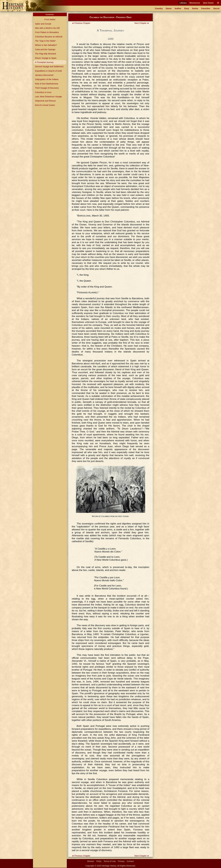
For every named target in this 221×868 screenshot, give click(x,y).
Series (195, 8)
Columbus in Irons (43, 92)
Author (178, 8)
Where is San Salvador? (46, 45)
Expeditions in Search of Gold (48, 71)
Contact (130, 861)
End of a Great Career (45, 105)
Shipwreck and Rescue (45, 101)
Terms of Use (110, 861)
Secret (216, 8)
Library (183, 3)
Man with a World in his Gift (47, 28)
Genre (169, 8)
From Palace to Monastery (47, 32)
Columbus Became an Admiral (49, 37)
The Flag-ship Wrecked (45, 54)
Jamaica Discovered (44, 75)
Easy (187, 8)
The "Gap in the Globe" (45, 41)
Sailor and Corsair (43, 24)
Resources (195, 3)
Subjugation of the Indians (47, 79)
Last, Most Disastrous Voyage (48, 97)
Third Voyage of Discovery (47, 88)
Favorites (206, 8)
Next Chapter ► (142, 23)
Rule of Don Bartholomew (47, 84)
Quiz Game (208, 3)
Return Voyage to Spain (46, 58)
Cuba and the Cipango (45, 49)
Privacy (121, 861)
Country (159, 8)
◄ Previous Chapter (81, 23)
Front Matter (50, 19)
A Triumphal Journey (44, 62)
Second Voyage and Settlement (49, 67)
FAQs (99, 861)
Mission (91, 861)
